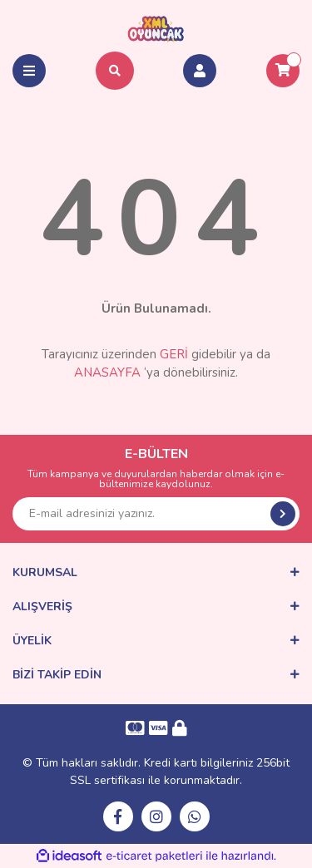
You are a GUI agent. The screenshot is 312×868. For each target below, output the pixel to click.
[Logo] (156, 28)
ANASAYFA (107, 372)
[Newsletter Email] (156, 514)
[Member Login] (200, 71)
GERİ (174, 354)
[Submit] (283, 514)
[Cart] (283, 71)
